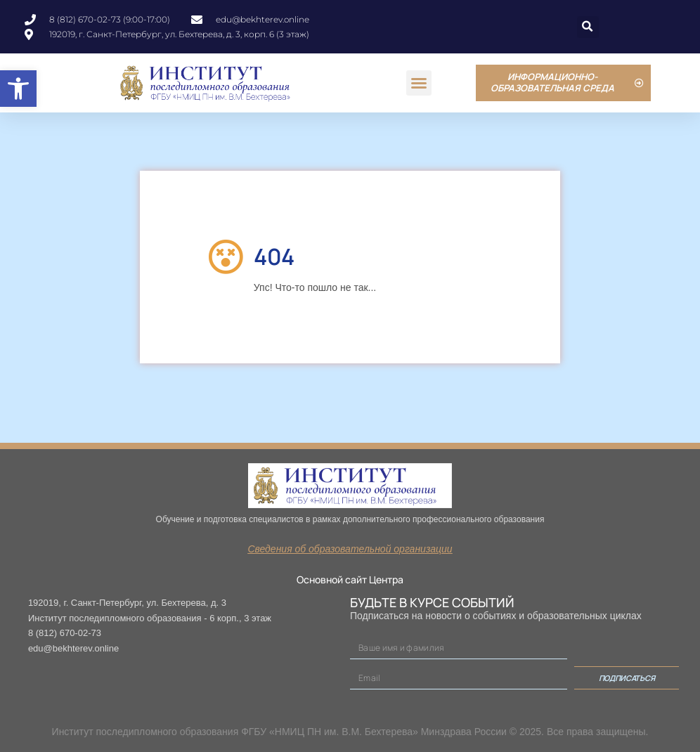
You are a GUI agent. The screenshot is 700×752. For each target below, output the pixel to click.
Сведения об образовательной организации (350, 549)
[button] (18, 89)
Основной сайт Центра (350, 579)
